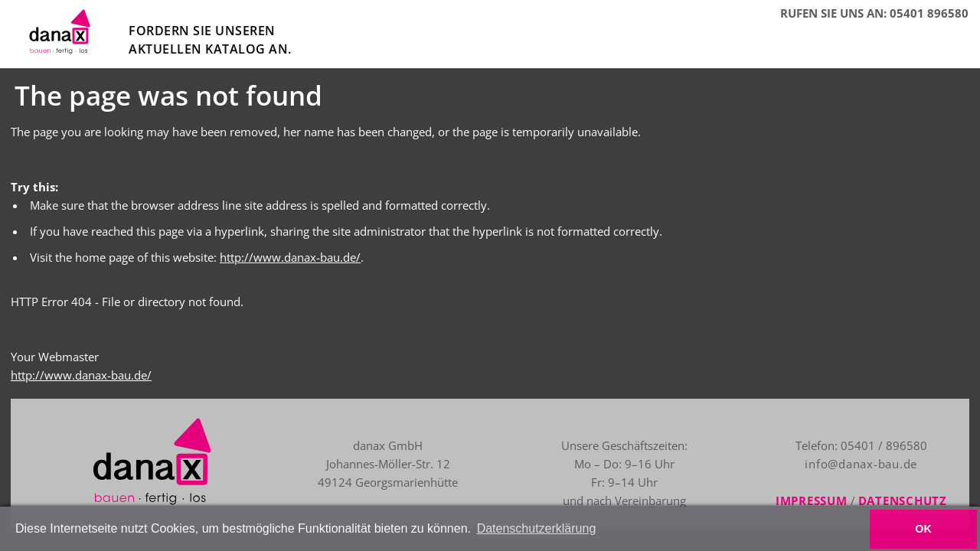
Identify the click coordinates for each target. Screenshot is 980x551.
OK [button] (923, 529)
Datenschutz (890, 500)
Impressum (800, 500)
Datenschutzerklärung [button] (537, 528)
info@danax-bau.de (820, 464)
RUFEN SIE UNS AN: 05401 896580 (874, 13)
